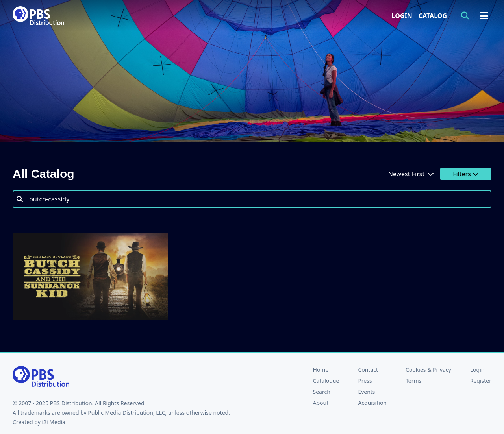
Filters (466, 174)
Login (402, 16)
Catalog (433, 16)
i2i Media (54, 422)
